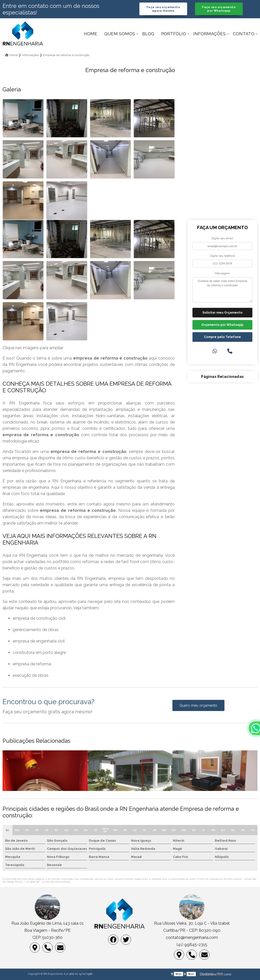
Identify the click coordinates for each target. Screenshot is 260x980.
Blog (148, 34)
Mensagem (222, 273)
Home (91, 34)
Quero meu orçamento (198, 705)
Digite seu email (222, 238)
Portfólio (174, 34)
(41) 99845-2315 (192, 945)
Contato (244, 34)
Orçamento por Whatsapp (222, 325)
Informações (209, 34)
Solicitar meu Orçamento (222, 313)
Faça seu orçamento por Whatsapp (219, 9)
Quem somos (120, 34)
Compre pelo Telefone (222, 337)
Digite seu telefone (222, 256)
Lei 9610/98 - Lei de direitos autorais (48, 882)
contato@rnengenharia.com (192, 937)
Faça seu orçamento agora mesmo (163, 9)
